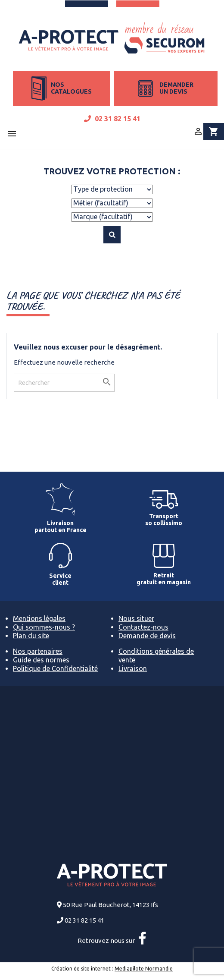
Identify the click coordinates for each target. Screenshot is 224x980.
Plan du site (31, 636)
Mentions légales (39, 618)
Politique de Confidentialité (55, 668)
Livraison (133, 668)
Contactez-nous (143, 627)
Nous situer (136, 618)
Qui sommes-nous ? (44, 627)
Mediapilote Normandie (144, 969)
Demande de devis (147, 636)
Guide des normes (41, 660)
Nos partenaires (38, 651)
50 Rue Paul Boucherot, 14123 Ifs (110, 905)
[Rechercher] (64, 383)
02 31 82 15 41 (112, 119)
